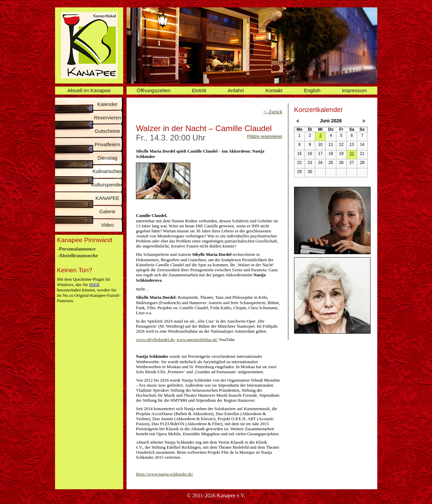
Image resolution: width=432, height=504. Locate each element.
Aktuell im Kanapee (89, 90)
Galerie (107, 211)
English (312, 90)
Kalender (107, 104)
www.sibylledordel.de (155, 340)
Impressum (354, 90)
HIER (94, 285)
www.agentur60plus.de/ (197, 340)
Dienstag (107, 158)
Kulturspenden (108, 185)
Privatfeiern (107, 144)
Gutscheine (107, 131)
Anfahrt (236, 90)
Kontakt (274, 90)
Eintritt (199, 90)
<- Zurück (273, 112)
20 (352, 154)
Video (107, 225)
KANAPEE (108, 198)
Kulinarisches (107, 171)
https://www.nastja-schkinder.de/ (164, 474)
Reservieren (108, 118)
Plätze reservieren (265, 136)
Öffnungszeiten (154, 90)
